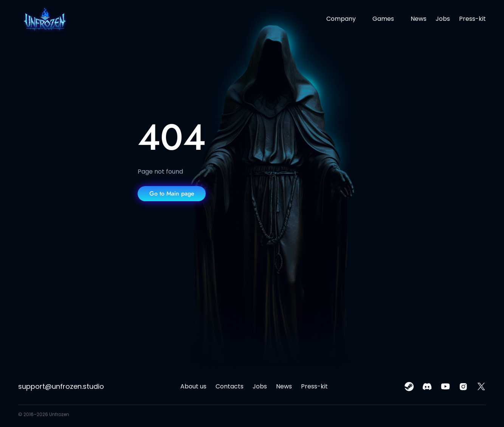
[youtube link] (445, 387)
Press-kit (472, 19)
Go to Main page (172, 193)
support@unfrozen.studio (61, 386)
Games (383, 19)
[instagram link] (463, 387)
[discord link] (427, 387)
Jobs (443, 19)
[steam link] (409, 387)
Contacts (230, 386)
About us (193, 386)
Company (341, 19)
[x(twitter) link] (481, 387)
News (419, 19)
